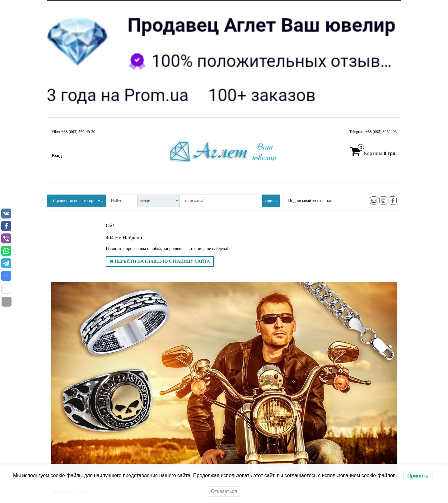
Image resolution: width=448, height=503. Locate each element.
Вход (56, 155)
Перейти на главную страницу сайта (160, 261)
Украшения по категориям (76, 201)
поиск (271, 201)
